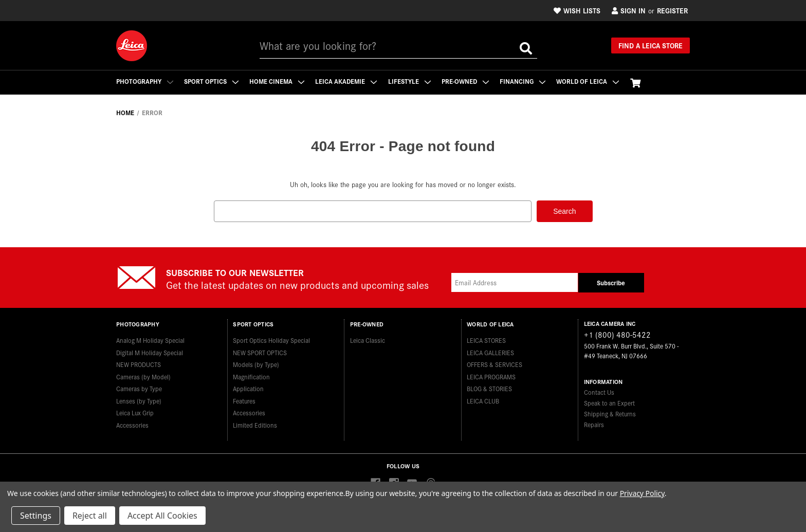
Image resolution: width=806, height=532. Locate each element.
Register (672, 10)
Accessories (132, 424)
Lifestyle (411, 81)
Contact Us (599, 391)
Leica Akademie (347, 81)
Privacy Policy (642, 493)
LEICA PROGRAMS (491, 375)
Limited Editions (255, 424)
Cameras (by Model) (143, 375)
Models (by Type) (256, 364)
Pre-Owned (467, 81)
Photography (145, 81)
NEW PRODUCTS (139, 364)
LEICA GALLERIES (490, 351)
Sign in (629, 10)
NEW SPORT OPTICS (260, 351)
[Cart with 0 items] (638, 82)
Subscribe (611, 282)
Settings (36, 516)
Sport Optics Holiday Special (271, 340)
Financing (525, 81)
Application (248, 388)
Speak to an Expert (609, 402)
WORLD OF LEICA (591, 81)
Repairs (594, 424)
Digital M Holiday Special (150, 351)
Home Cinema (278, 81)
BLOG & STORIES (489, 388)
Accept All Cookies (162, 516)
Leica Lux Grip (135, 412)
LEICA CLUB (483, 400)
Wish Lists (577, 10)
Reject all (90, 516)
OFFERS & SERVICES (494, 364)
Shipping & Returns (610, 413)
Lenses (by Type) (139, 400)
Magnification (251, 375)
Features (244, 400)
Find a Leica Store (651, 45)
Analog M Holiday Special (150, 340)
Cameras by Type (139, 388)
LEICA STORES (486, 340)
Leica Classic (368, 340)
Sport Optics (212, 81)
